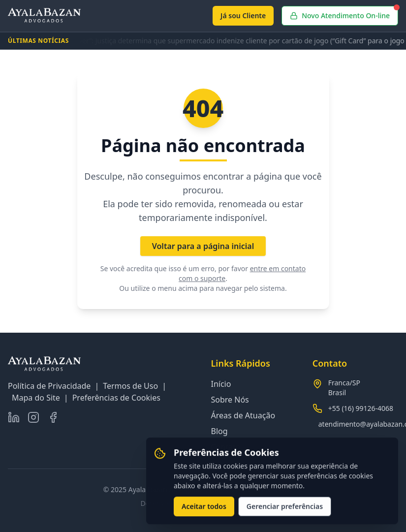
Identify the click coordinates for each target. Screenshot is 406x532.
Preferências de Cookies (116, 398)
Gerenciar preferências (285, 508)
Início (221, 384)
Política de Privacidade (49, 386)
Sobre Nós (230, 400)
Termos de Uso (130, 386)
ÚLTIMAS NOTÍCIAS (38, 41)
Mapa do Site (36, 398)
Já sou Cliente (243, 16)
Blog (219, 431)
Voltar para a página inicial (203, 246)
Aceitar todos (204, 508)
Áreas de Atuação (243, 415)
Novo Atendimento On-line (344, 13)
